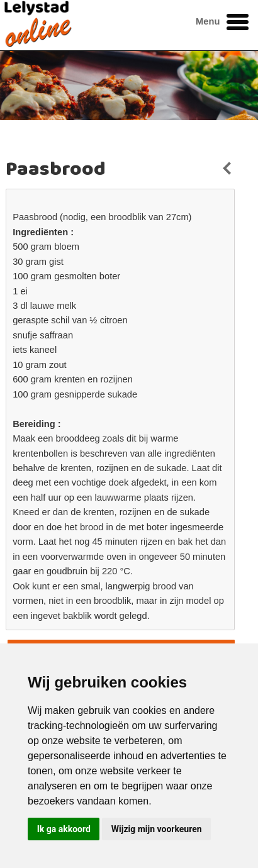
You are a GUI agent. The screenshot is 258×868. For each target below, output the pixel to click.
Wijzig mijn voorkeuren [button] (157, 829)
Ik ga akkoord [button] (64, 829)
